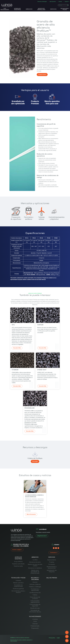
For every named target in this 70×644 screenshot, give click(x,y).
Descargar (35, 461)
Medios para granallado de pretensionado (35, 572)
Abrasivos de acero (35, 562)
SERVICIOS (53, 9)
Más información (31, 514)
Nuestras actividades (18, 564)
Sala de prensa (53, 2)
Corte (35, 621)
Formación (52, 564)
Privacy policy (52, 638)
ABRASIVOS (29, 9)
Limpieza (18, 581)
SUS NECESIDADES (5, 9)
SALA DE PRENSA (52, 578)
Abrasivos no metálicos (35, 568)
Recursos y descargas (42, 2)
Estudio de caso (35, 608)
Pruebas (52, 562)
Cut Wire (35, 560)
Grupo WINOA (18, 562)
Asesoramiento (52, 560)
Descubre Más (17, 348)
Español (66, 2)
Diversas (35, 624)
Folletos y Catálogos (35, 587)
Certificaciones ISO (35, 593)
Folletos (35, 595)
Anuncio (35, 582)
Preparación (35, 628)
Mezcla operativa (18, 583)
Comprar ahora (42, 75)
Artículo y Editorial (35, 584)
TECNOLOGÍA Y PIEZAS (65, 9)
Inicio (12, 11)
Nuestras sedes (18, 566)
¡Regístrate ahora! (42, 536)
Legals (58, 638)
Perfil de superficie (18, 589)
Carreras (60, 2)
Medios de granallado (41, 9)
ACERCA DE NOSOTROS (17, 9)
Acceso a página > (17, 550)
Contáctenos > (54, 553)
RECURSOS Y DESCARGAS (35, 579)
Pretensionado (35, 626)
